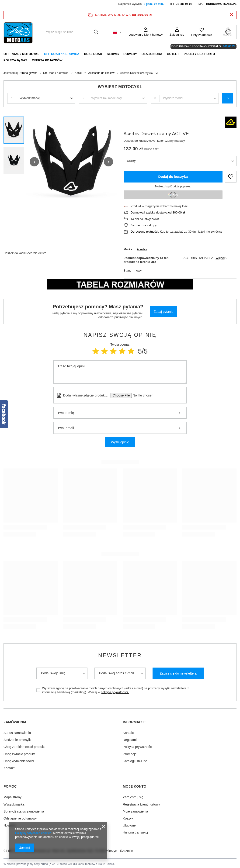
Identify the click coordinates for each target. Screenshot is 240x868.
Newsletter (120, 655)
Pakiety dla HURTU (199, 54)
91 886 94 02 (184, 4)
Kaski (78, 73)
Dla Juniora (152, 54)
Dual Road (93, 54)
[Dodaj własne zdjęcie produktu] (141, 395)
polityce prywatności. (115, 692)
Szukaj (228, 98)
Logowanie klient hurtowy (146, 35)
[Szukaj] (96, 32)
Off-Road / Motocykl (21, 54)
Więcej (220, 258)
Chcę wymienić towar (19, 760)
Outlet (173, 54)
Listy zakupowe (202, 35)
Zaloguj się (177, 35)
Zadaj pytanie (163, 312)
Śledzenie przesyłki (17, 739)
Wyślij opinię (120, 442)
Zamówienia (15, 722)
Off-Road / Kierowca (62, 54)
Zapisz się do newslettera (178, 673)
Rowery (130, 54)
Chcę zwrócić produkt (19, 753)
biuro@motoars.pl (221, 4)
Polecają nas (15, 60)
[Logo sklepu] (18, 32)
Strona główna (29, 73)
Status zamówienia (17, 732)
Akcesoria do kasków (101, 73)
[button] (34, 162)
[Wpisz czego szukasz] (72, 32)
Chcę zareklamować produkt (24, 746)
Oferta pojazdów (47, 60)
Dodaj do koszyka (173, 177)
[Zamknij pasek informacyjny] (231, 15)
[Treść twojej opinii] (120, 372)
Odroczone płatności (144, 232)
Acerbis (142, 249)
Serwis (113, 54)
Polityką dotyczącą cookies (33, 833)
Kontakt (9, 767)
